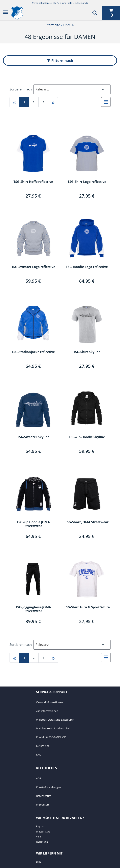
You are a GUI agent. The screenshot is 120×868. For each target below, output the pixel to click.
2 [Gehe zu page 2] (34, 102)
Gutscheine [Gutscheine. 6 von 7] (43, 746)
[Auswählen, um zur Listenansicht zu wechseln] (106, 102)
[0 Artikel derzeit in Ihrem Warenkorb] (111, 13)
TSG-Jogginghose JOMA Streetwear (33, 609)
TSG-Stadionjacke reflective (33, 352)
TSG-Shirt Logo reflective (87, 182)
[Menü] (6, 13)
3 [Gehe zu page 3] (43, 102)
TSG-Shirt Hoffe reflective (33, 182)
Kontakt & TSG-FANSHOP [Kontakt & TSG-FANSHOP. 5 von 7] (51, 737)
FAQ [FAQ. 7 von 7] (39, 755)
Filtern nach (60, 60)
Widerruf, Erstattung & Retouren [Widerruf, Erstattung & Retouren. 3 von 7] (55, 720)
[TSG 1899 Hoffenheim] (20, 13)
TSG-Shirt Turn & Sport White (87, 607)
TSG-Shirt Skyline (87, 352)
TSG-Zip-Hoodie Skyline (87, 437)
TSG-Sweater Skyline (33, 437)
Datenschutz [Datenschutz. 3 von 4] (44, 796)
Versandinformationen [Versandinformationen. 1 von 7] (49, 702)
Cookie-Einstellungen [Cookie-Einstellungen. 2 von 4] (48, 787)
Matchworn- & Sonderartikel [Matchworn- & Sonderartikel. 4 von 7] (53, 728)
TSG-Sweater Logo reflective (33, 267)
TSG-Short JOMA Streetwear (87, 522)
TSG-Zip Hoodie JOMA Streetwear (33, 524)
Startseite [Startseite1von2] (53, 25)
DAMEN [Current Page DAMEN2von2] (69, 25)
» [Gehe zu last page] (53, 102)
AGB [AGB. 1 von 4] (39, 778)
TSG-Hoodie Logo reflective (87, 267)
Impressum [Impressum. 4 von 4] (43, 805)
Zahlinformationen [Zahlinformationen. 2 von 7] (47, 711)
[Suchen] (95, 13)
